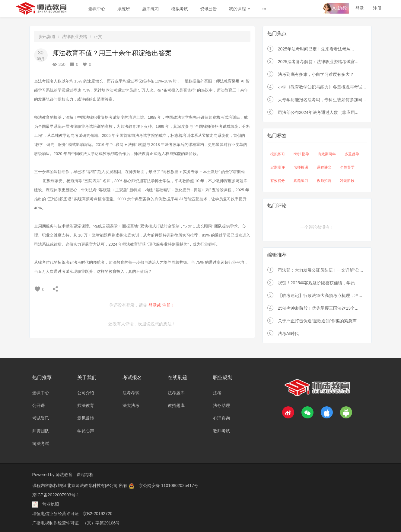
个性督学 (347, 167)
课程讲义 (324, 167)
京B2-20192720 (97, 512)
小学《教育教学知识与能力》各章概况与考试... (322, 87)
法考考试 (131, 393)
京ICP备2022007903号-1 (56, 494)
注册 (377, 8)
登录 (360, 8)
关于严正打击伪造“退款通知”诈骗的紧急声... (319, 321)
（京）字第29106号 (101, 521)
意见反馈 (86, 418)
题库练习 (151, 9)
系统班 (124, 9)
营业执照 (51, 503)
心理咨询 (221, 418)
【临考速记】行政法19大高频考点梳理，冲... (320, 295)
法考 (217, 393)
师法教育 (86, 405)
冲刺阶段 (347, 181)
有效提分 (278, 181)
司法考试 (41, 443)
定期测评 (278, 167)
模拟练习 (278, 154)
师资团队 (41, 431)
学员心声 (86, 431)
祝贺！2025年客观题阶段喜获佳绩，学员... (318, 283)
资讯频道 (47, 37)
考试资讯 (41, 418)
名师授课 (301, 167)
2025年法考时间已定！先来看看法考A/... (316, 49)
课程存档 (85, 475)
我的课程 (240, 9)
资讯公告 (208, 9)
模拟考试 (180, 9)
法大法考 (131, 405)
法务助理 (221, 405)
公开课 (39, 405)
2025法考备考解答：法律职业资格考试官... (318, 62)
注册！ (169, 305)
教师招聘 (324, 181)
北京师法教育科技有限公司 (93, 485)
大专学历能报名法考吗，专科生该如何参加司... (322, 100)
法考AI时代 (288, 334)
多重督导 (352, 154)
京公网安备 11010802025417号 (169, 485)
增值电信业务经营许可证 (56, 512)
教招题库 (176, 405)
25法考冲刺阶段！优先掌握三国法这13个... (318, 308)
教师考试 (221, 431)
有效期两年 (327, 154)
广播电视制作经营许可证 (56, 521)
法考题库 (176, 393)
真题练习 (301, 181)
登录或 (155, 305)
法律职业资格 (75, 37)
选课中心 (97, 9)
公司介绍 (86, 393)
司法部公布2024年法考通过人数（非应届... (318, 112)
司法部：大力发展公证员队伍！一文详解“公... (320, 270)
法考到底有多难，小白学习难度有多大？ (316, 74)
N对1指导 (301, 154)
